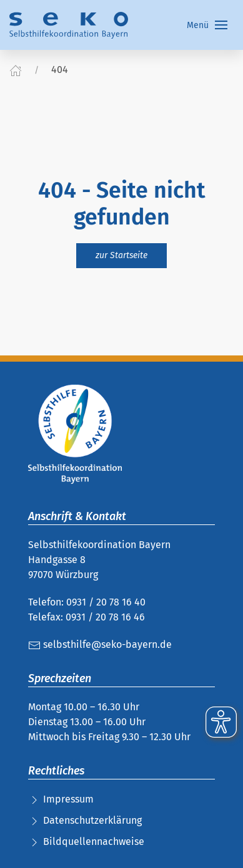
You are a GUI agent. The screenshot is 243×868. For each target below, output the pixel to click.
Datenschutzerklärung (92, 820)
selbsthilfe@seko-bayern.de (100, 644)
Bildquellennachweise (94, 841)
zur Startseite (121, 255)
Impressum (68, 799)
